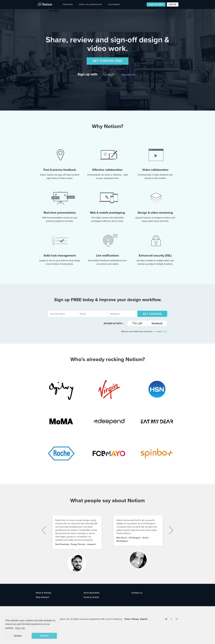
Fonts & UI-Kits (91, 597)
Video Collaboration (90, 4)
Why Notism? (43, 597)
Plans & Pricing (43, 593)
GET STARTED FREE (107, 61)
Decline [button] (18, 636)
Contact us (137, 593)
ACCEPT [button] (44, 636)
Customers (114, 4)
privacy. (164, 331)
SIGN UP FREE (156, 4)
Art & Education (92, 593)
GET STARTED (152, 314)
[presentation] (44, 530)
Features (68, 4)
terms (155, 331)
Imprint (144, 619)
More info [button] (20, 628)
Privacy (135, 619)
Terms (127, 619)
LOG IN (173, 4)
